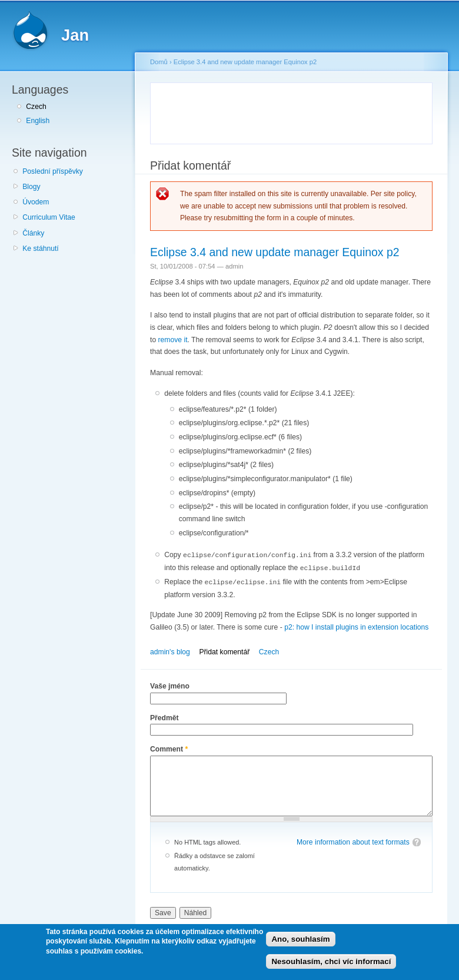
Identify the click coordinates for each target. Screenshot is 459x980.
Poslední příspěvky (53, 171)
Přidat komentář (224, 650)
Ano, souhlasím (300, 939)
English (38, 121)
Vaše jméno (170, 684)
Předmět (164, 716)
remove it (173, 340)
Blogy (31, 187)
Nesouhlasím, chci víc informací (331, 961)
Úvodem (36, 202)
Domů (159, 62)
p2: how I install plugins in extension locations (356, 625)
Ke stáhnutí (41, 249)
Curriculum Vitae (49, 217)
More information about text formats (353, 840)
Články (33, 233)
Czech (36, 107)
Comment (169, 747)
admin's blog (170, 650)
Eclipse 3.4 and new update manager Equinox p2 (245, 62)
